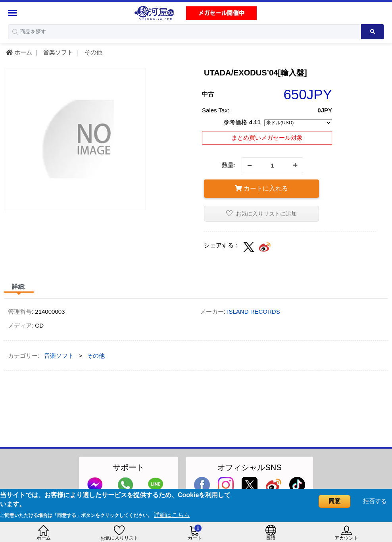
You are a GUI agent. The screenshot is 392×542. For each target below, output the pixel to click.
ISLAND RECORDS (253, 312)
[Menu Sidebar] (13, 13)
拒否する (375, 501)
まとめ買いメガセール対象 (267, 138)
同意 (334, 501)
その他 (93, 52)
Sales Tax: (216, 110)
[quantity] (272, 165)
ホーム (19, 52)
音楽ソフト (57, 52)
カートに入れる (261, 188)
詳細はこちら (172, 515)
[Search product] (373, 32)
